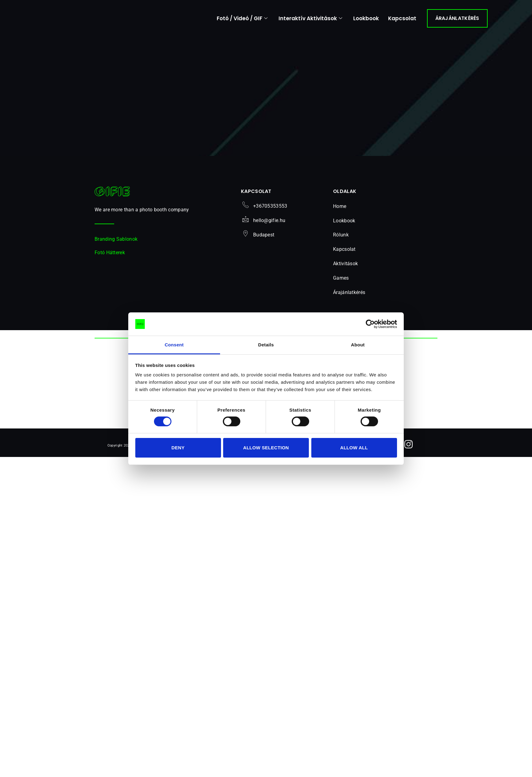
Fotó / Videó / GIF (242, 19)
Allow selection (266, 448)
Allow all (354, 448)
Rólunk (341, 238)
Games (344, 281)
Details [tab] (266, 345)
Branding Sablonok (116, 242)
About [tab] (358, 345)
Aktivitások (349, 267)
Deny (178, 448)
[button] (363, 267)
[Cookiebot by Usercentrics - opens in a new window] (370, 324)
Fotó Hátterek (110, 255)
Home (340, 209)
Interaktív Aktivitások (310, 19)
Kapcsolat (402, 18)
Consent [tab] (174, 345)
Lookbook (366, 18)
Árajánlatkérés (349, 295)
